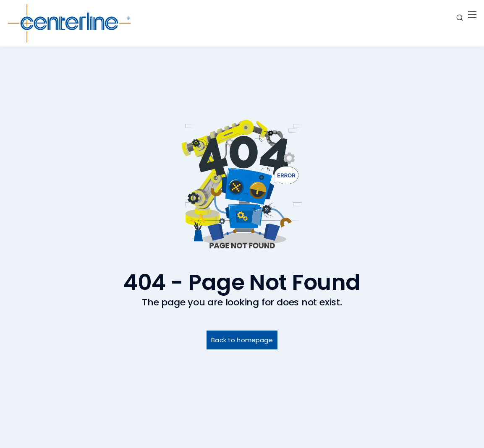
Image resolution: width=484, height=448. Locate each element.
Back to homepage (242, 340)
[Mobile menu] (472, 15)
